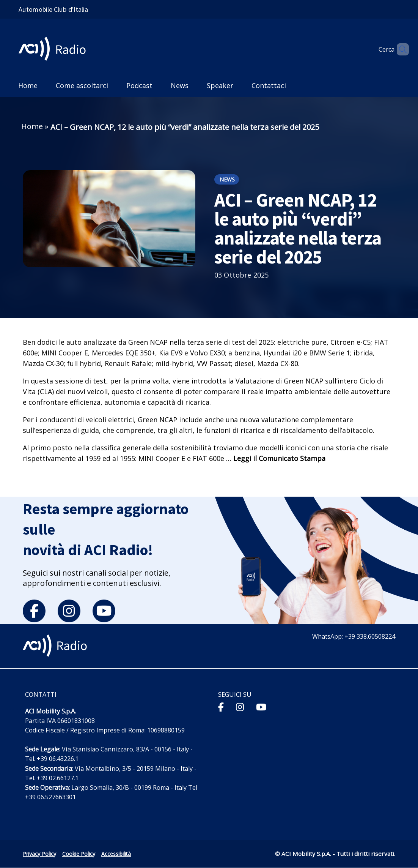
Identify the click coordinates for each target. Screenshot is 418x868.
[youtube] (104, 611)
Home (32, 126)
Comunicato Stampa (292, 458)
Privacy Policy (39, 854)
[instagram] (69, 611)
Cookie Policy (79, 854)
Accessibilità (116, 854)
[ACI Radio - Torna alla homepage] (55, 50)
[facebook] (34, 611)
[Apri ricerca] (400, 49)
